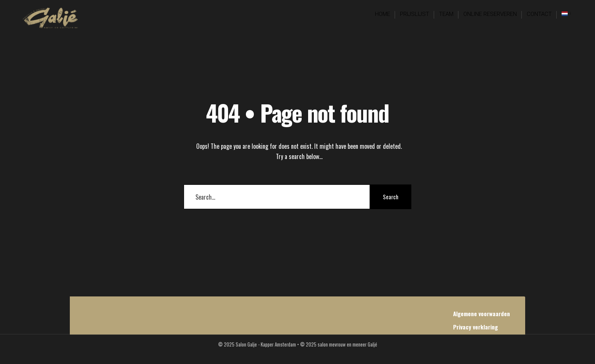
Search (391, 197)
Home (382, 14)
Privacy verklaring (475, 327)
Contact (539, 14)
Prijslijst (415, 14)
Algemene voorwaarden (482, 314)
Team (446, 14)
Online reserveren (490, 14)
